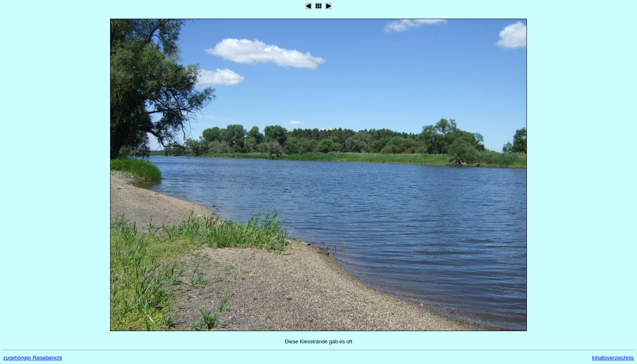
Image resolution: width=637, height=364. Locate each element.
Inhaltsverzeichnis (613, 358)
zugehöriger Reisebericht (33, 358)
